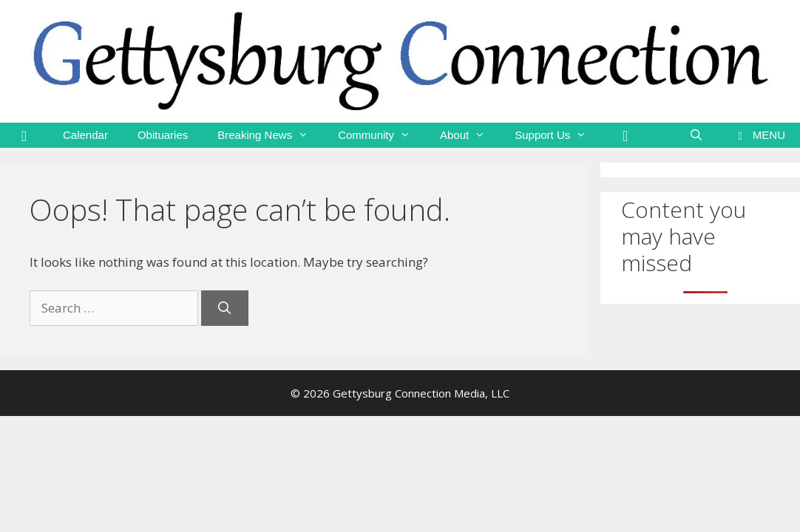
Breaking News (270, 135)
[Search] (225, 308)
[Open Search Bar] (696, 135)
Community (382, 135)
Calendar (85, 135)
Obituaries (163, 135)
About (470, 135)
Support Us (558, 135)
